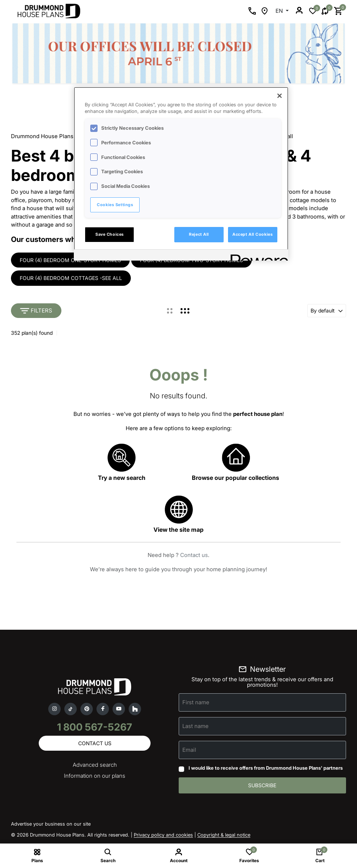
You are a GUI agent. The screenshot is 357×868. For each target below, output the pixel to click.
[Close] (280, 96)
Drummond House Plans (42, 136)
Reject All (199, 234)
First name (196, 703)
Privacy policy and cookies (163, 835)
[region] (181, 174)
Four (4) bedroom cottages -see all (71, 278)
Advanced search (95, 765)
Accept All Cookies (252, 234)
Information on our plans (95, 776)
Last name (195, 726)
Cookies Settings (115, 205)
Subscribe (262, 786)
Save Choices (110, 234)
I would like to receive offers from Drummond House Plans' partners (266, 768)
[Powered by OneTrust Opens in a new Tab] (257, 256)
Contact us (194, 555)
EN (280, 11)
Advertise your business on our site (51, 824)
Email (189, 750)
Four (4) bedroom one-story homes (70, 260)
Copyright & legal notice (224, 835)
